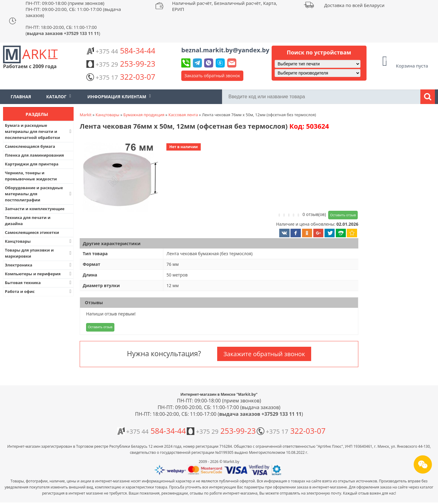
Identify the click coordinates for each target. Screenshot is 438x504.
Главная (21, 97)
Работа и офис (39, 291)
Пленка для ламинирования (34, 155)
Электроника (39, 265)
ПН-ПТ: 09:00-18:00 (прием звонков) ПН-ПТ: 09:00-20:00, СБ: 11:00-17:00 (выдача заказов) (73, 9)
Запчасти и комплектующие (35, 209)
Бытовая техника (39, 283)
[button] (120, 174)
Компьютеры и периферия (39, 274)
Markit (86, 115)
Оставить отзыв (343, 215)
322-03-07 (121, 77)
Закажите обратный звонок (264, 354)
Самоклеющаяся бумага (30, 146)
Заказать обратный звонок (212, 76)
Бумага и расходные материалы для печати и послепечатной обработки (39, 131)
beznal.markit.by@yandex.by (225, 50)
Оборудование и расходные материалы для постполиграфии (39, 194)
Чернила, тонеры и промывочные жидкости (31, 176)
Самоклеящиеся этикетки (32, 232)
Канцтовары (39, 241)
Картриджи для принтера (32, 164)
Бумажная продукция (144, 115)
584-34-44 (121, 50)
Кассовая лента (183, 115)
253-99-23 (121, 64)
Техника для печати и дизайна (28, 221)
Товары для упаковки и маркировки (39, 253)
